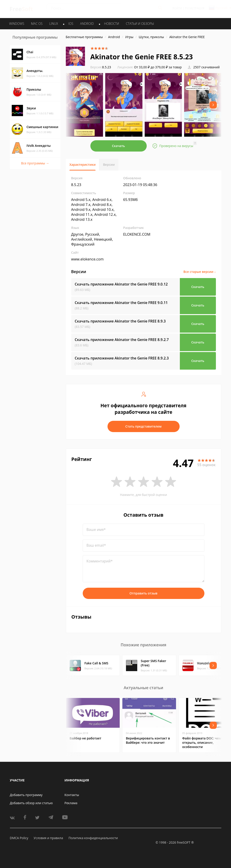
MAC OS (37, 24)
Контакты (72, 795)
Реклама (71, 803)
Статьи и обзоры (140, 24)
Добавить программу (26, 795)
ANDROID (87, 24)
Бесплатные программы (84, 37)
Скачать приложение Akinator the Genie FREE (121, 284)
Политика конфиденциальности (93, 838)
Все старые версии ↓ (200, 272)
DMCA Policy (19, 838)
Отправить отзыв (144, 593)
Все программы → (35, 163)
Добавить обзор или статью (31, 803)
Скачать (119, 146)
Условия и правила (48, 838)
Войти (177, 8)
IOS (71, 24)
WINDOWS (17, 24)
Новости (112, 24)
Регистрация (195, 8)
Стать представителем (143, 426)
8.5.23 (101, 67)
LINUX (54, 24)
